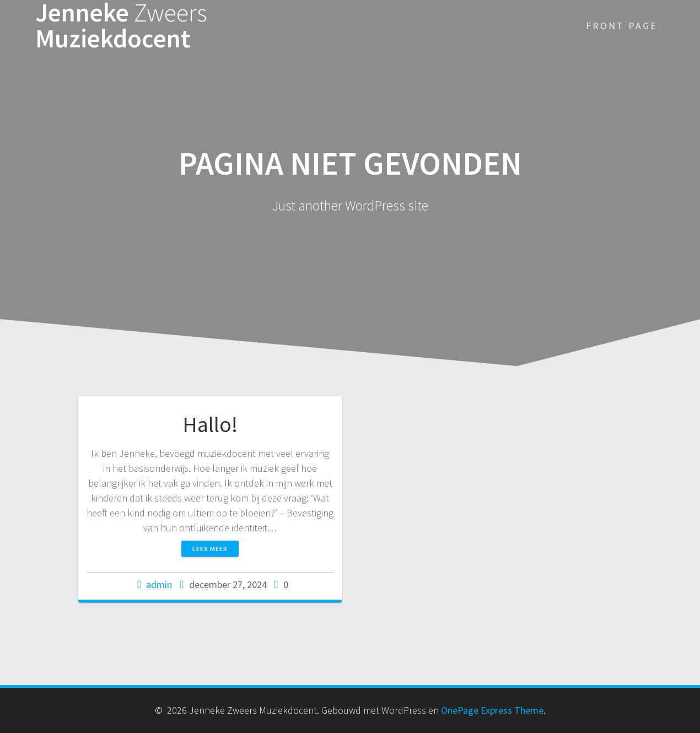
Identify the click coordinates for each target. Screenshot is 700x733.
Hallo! (210, 424)
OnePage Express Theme (492, 710)
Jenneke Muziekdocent (121, 26)
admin (159, 584)
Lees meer (210, 549)
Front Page (622, 26)
